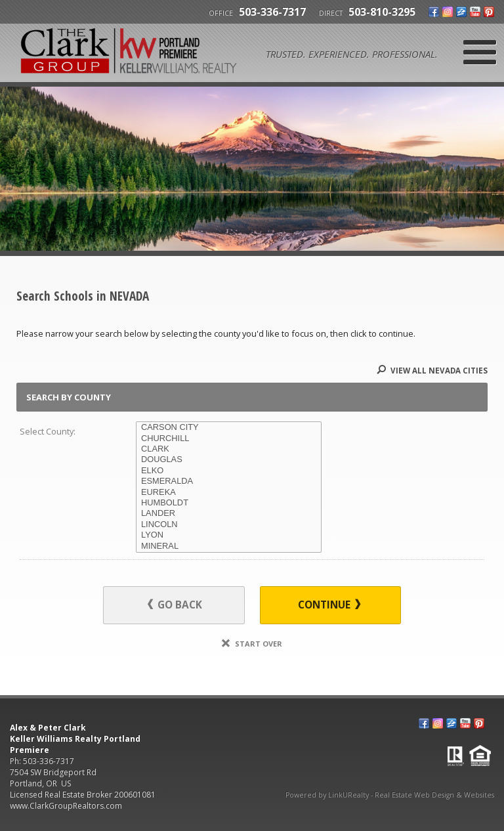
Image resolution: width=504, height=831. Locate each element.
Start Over (252, 644)
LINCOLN (229, 524)
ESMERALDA (229, 481)
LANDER (229, 513)
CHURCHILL (229, 438)
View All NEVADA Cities (432, 371)
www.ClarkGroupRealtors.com (66, 806)
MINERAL (229, 546)
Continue (329, 605)
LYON (229, 535)
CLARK (229, 449)
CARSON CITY (229, 427)
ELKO (229, 471)
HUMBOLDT (229, 503)
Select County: (48, 431)
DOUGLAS (229, 459)
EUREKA (229, 492)
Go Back (175, 605)
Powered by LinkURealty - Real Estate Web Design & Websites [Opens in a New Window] (390, 795)
